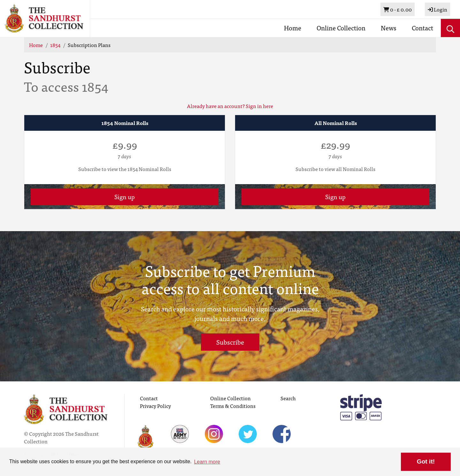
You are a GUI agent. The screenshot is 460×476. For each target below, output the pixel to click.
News (389, 28)
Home (293, 28)
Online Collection (341, 28)
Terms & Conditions (233, 406)
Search (288, 398)
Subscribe (230, 342)
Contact (422, 28)
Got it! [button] (426, 461)
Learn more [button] (207, 462)
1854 (55, 45)
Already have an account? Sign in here (230, 106)
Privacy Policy (155, 406)
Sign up (125, 196)
